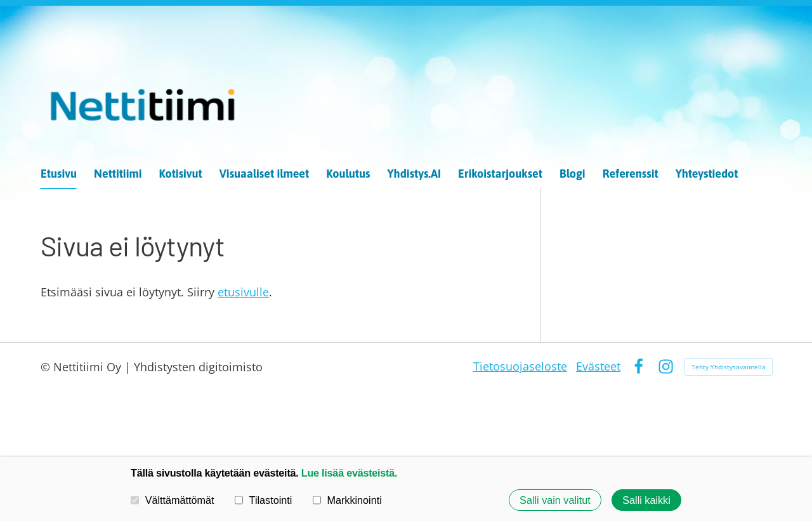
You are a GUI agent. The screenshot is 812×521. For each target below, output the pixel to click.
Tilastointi (263, 500)
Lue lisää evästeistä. (349, 473)
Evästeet (598, 366)
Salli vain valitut (555, 500)
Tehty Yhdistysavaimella (729, 367)
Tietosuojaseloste (520, 366)
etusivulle (243, 292)
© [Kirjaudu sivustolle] (47, 367)
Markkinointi (347, 500)
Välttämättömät (173, 500)
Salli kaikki (646, 500)
